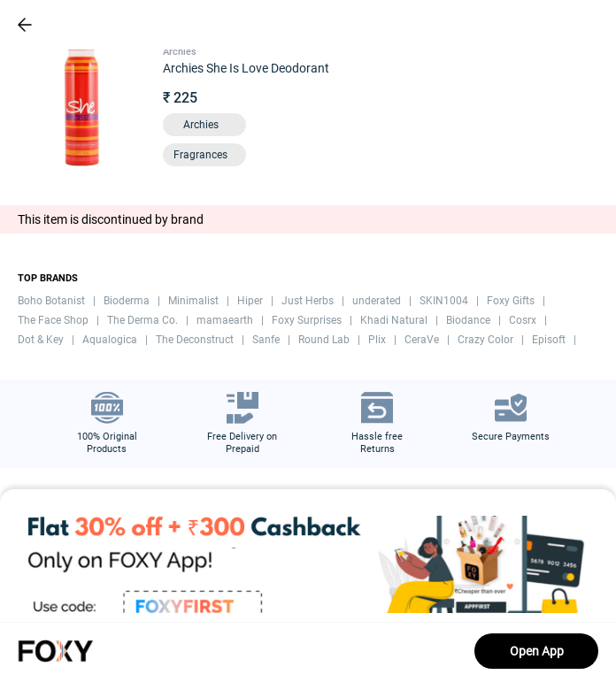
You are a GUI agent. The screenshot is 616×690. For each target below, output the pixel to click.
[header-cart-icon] (556, 25)
